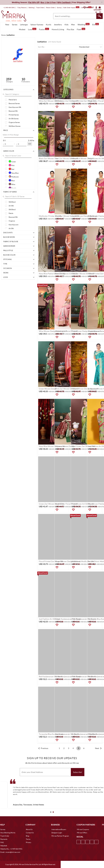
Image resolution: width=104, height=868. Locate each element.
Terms (28, 839)
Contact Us (30, 833)
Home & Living (58, 29)
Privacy (29, 842)
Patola (11, 213)
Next (97, 748)
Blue (12, 180)
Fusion (44, 29)
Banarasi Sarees (14, 103)
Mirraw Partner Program (60, 836)
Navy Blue (14, 173)
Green (12, 161)
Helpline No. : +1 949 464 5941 (11, 849)
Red (11, 169)
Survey (59, 8)
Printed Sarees (14, 115)
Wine (12, 184)
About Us (29, 829)
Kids (66, 25)
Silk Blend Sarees (15, 126)
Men (73, 25)
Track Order (40, 8)
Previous (44, 748)
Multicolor (14, 176)
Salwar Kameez (37, 25)
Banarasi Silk (13, 111)
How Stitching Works (8, 833)
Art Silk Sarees (14, 119)
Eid (96, 24)
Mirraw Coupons (83, 829)
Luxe (32, 29)
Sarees (15, 25)
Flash (81, 29)
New (7, 25)
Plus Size (70, 29)
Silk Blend (12, 202)
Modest (22, 29)
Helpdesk (4, 846)
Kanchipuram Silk (15, 107)
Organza (12, 221)
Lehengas (24, 25)
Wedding (84, 24)
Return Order (50, 8)
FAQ (2, 842)
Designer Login (57, 833)
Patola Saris (13, 100)
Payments (4, 839)
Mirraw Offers (82, 833)
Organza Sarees (14, 122)
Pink (12, 165)
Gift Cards (86, 8)
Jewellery (58, 25)
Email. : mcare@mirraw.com (10, 852)
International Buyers (59, 829)
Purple (12, 188)
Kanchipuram (14, 225)
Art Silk (11, 206)
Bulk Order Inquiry (69, 8)
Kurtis (49, 25)
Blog (27, 836)
